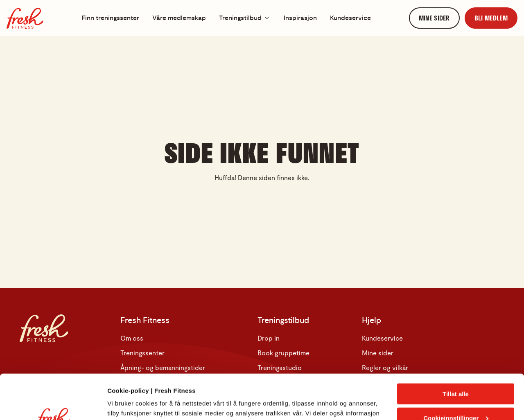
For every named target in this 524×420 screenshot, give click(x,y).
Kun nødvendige (456, 400)
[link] (434, 18)
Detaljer (119, 403)
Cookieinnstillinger (456, 376)
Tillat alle (456, 352)
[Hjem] (25, 18)
